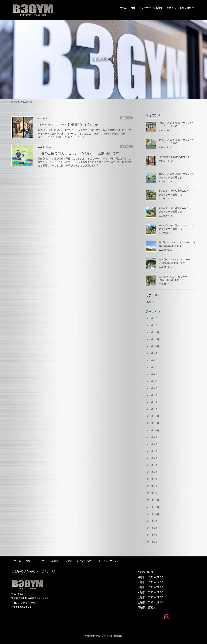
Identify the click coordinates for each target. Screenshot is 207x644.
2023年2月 (152, 402)
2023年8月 (152, 361)
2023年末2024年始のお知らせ (174, 157)
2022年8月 (152, 444)
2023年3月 (152, 395)
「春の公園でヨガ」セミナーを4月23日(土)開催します (78, 153)
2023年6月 (152, 375)
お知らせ (126, 118)
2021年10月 (153, 514)
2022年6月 (152, 458)
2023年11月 (153, 339)
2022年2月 (152, 486)
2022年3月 (152, 479)
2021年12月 (153, 500)
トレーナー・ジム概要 (47, 561)
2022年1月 (152, 493)
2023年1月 (152, 409)
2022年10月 (153, 430)
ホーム (17, 561)
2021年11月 (153, 507)
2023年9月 (152, 353)
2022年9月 (152, 437)
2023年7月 (152, 368)
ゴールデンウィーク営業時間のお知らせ (68, 125)
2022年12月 (153, 416)
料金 (28, 561)
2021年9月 (152, 521)
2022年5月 (152, 465)
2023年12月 (153, 332)
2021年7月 (152, 535)
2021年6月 (152, 542)
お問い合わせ (84, 561)
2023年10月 (153, 346)
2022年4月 (152, 472)
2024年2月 (152, 319)
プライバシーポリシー (108, 561)
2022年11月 (153, 423)
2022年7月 (152, 451)
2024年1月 (152, 325)
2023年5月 (152, 381)
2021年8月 (152, 528)
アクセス (68, 561)
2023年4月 (152, 388)
